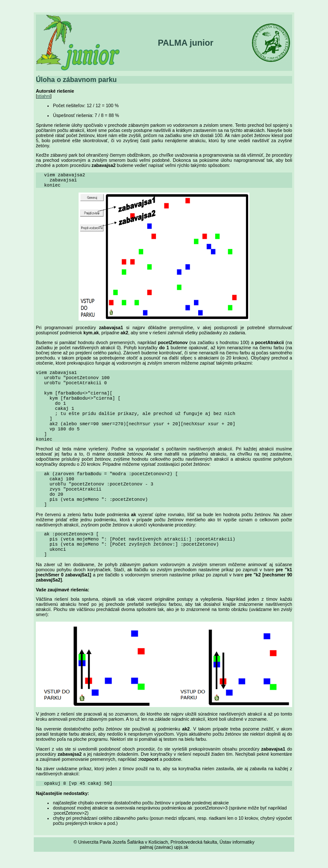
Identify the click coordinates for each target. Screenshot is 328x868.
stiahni (44, 96)
